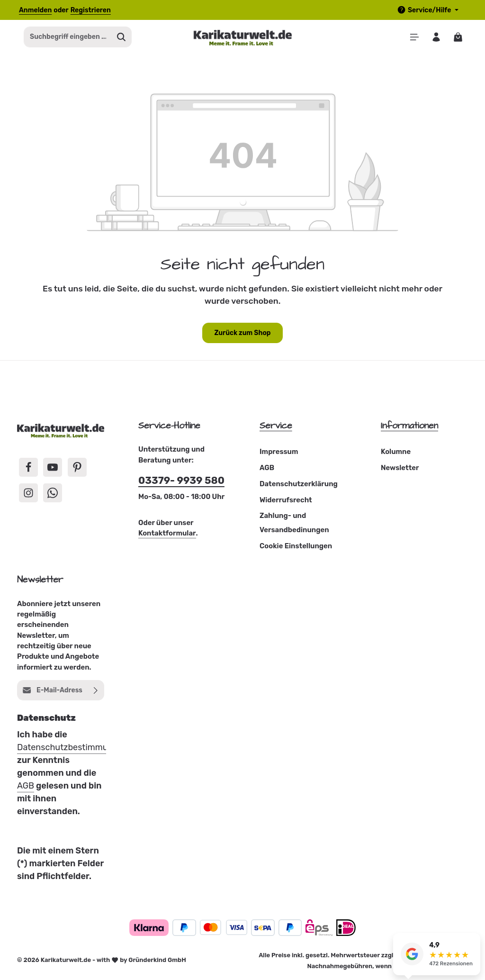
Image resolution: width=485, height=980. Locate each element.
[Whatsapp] (53, 494)
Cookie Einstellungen (296, 547)
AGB (267, 470)
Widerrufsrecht (286, 501)
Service (276, 427)
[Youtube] (53, 469)
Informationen (409, 427)
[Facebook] (28, 469)
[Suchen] (121, 38)
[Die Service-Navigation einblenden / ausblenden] (428, 10)
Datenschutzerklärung (299, 485)
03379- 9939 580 (181, 482)
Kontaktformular (167, 535)
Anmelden (35, 10)
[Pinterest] (77, 469)
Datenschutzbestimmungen (72, 749)
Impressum (279, 454)
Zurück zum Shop (242, 334)
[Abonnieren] (96, 692)
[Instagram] (28, 494)
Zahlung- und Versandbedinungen (294, 525)
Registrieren (91, 10)
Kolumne (396, 454)
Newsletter (400, 470)
